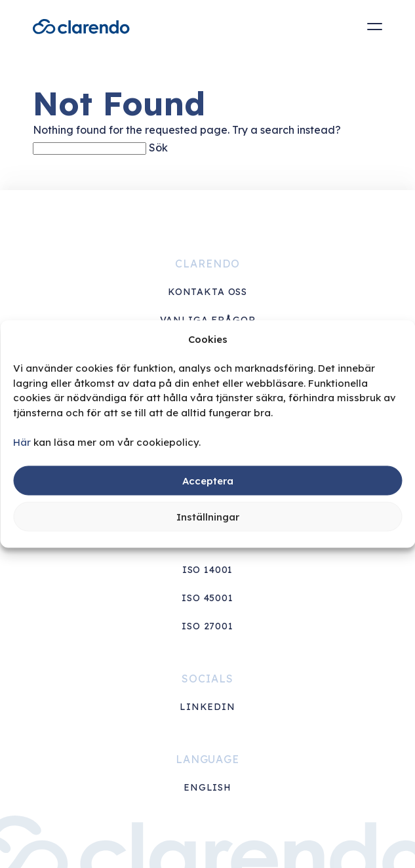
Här (22, 442)
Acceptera (208, 480)
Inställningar (208, 516)
